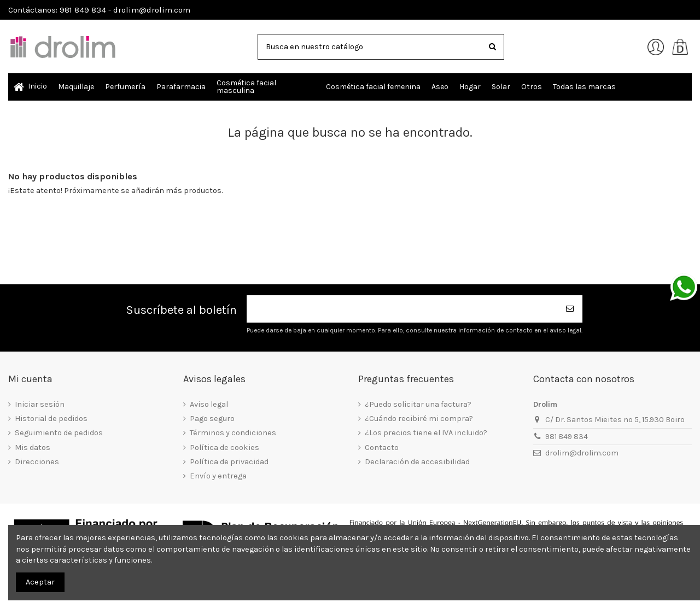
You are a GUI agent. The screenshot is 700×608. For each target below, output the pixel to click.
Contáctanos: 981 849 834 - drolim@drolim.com (99, 10)
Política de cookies (224, 448)
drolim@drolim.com (582, 453)
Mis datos (33, 448)
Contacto (382, 448)
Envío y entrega (218, 476)
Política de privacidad (229, 462)
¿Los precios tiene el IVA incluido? (426, 433)
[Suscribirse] (570, 309)
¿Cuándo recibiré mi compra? (419, 419)
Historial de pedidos (51, 419)
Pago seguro (212, 419)
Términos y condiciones (233, 433)
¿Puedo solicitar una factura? (418, 404)
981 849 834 (567, 437)
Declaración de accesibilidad (417, 462)
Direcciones (37, 462)
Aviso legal (209, 404)
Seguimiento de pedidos (59, 433)
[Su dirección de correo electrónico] (402, 309)
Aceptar (40, 582)
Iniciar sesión (40, 404)
